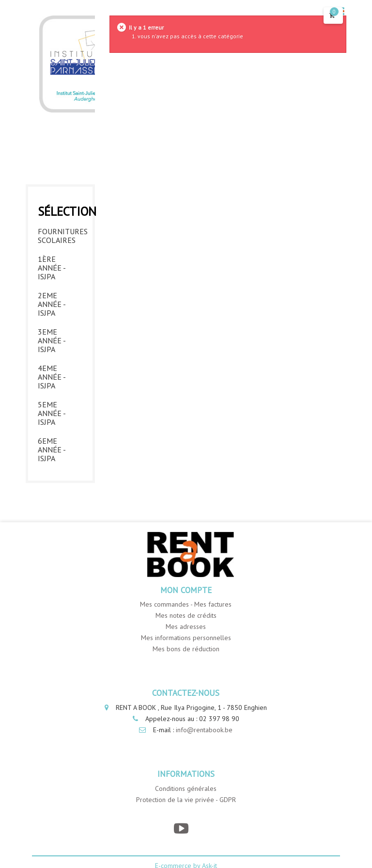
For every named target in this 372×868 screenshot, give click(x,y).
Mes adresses (186, 627)
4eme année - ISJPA (52, 377)
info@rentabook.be (204, 730)
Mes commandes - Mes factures (186, 604)
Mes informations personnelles (186, 638)
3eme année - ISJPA (52, 340)
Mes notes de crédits (186, 615)
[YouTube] (181, 828)
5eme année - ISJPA (52, 413)
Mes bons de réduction (186, 649)
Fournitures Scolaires (60, 236)
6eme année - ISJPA (52, 450)
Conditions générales (186, 788)
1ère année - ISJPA (52, 268)
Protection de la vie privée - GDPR (186, 800)
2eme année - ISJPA (52, 304)
